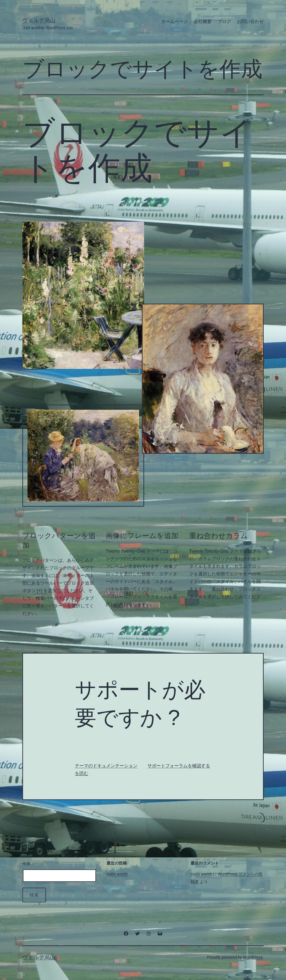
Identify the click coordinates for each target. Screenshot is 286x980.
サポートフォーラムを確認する (179, 766)
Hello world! (117, 874)
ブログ (224, 21)
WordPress (253, 957)
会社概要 (203, 21)
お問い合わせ (250, 21)
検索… (28, 864)
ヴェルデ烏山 (39, 20)
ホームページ (175, 21)
